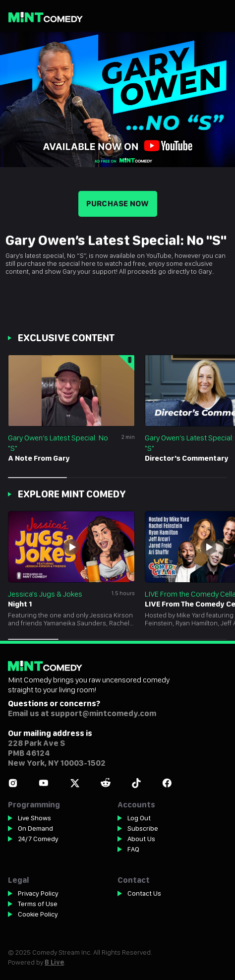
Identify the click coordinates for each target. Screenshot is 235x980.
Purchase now (118, 204)
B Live (54, 962)
